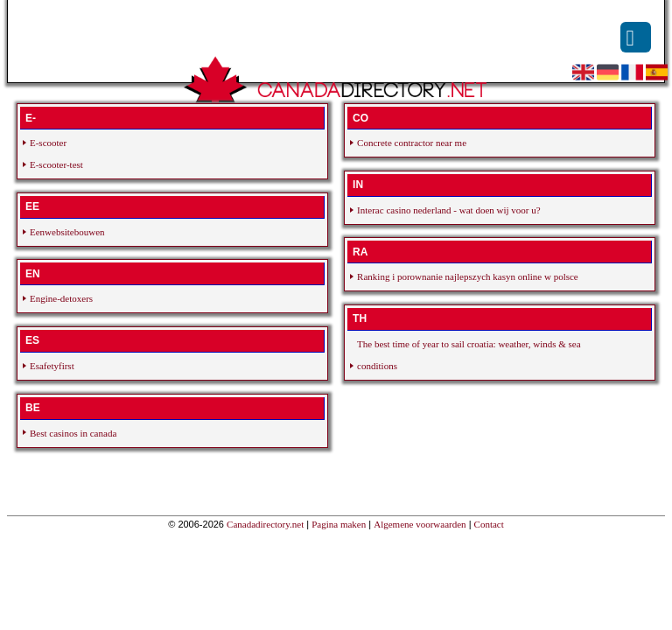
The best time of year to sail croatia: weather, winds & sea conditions (469, 355)
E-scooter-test (56, 164)
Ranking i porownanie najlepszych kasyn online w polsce (468, 276)
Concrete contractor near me (412, 143)
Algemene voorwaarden (420, 524)
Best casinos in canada (73, 433)
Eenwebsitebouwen (67, 232)
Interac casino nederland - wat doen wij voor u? (449, 210)
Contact (489, 524)
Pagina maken (339, 524)
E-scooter (48, 143)
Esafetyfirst (52, 366)
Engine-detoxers (61, 298)
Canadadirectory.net (265, 524)
